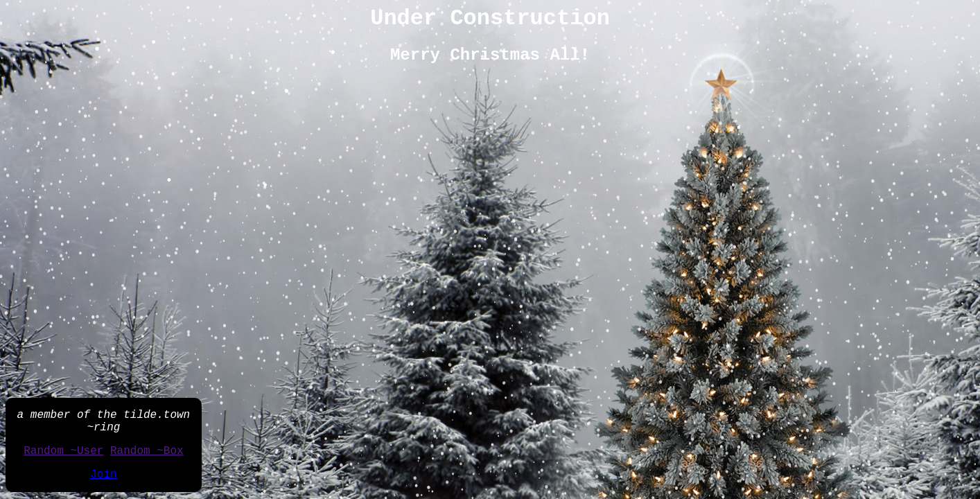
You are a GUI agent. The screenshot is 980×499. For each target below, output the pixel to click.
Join (103, 475)
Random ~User (63, 451)
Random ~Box (147, 451)
